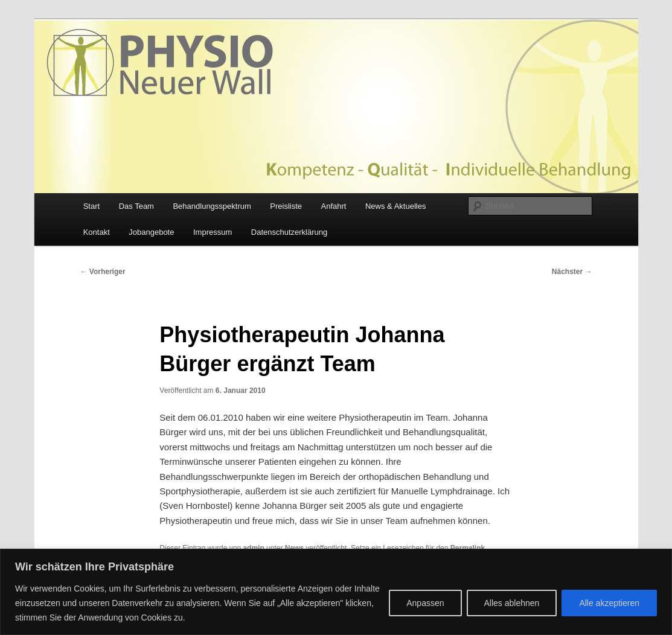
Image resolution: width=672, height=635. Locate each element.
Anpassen (425, 603)
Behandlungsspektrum (212, 206)
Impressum (213, 232)
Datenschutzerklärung (289, 232)
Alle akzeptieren (609, 603)
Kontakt (97, 232)
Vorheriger (103, 272)
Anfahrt (334, 206)
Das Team (136, 206)
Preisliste (286, 206)
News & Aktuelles (395, 206)
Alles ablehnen (512, 603)
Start (91, 206)
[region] (336, 592)
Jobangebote (151, 232)
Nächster (572, 272)
